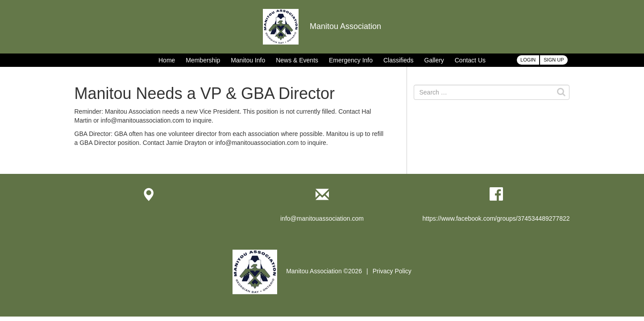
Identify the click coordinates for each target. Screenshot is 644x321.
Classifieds (399, 60)
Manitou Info (248, 60)
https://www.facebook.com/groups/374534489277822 (496, 218)
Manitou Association (322, 26)
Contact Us (470, 60)
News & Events (297, 60)
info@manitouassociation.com (322, 218)
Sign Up (554, 60)
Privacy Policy (392, 271)
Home (167, 60)
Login (528, 60)
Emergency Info (351, 60)
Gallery (434, 60)
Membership (203, 60)
